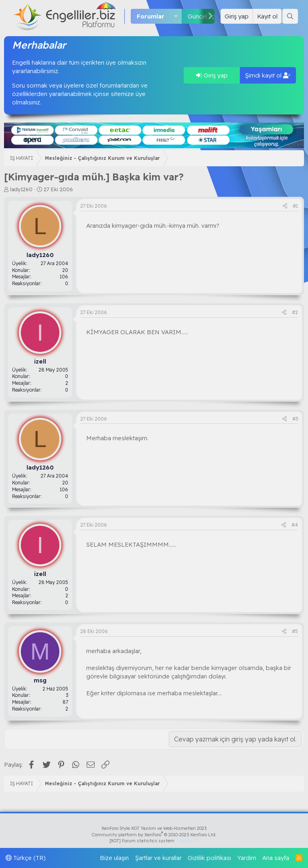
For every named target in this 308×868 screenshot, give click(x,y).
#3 (295, 419)
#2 (295, 312)
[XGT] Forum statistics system (154, 841)
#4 (295, 525)
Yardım (247, 858)
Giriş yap (212, 75)
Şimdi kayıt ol (268, 75)
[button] (176, 16)
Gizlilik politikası (209, 858)
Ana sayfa (276, 858)
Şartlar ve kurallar (158, 858)
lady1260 (21, 189)
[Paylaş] (285, 206)
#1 (295, 206)
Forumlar (151, 16)
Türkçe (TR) (26, 858)
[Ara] (290, 16)
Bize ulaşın (114, 858)
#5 (295, 631)
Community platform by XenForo (154, 835)
